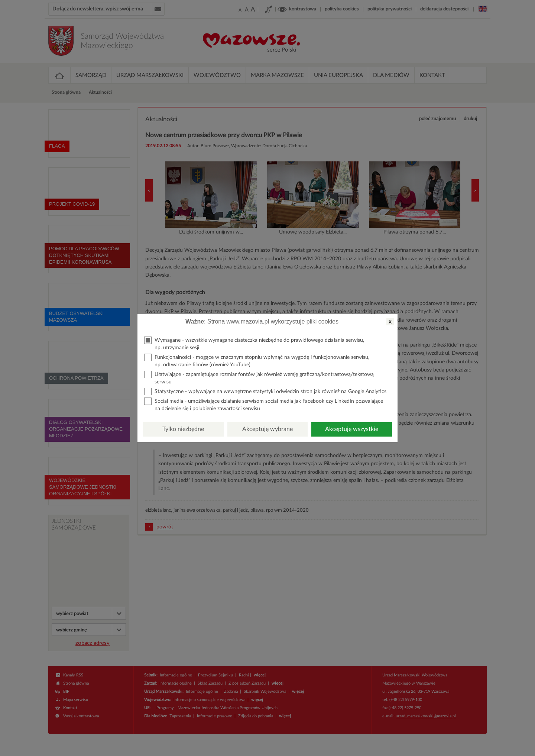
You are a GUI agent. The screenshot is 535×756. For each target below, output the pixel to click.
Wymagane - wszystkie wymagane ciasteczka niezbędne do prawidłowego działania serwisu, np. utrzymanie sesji (254, 343)
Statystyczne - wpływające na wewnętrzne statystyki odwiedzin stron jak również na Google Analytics (265, 392)
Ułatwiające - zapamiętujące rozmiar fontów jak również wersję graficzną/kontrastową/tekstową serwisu (259, 378)
